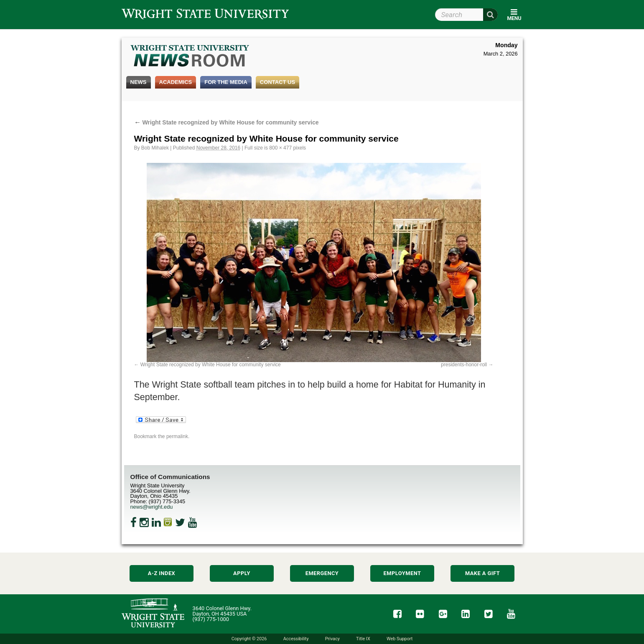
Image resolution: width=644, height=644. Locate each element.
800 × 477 (280, 148)
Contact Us (277, 82)
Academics (176, 82)
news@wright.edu (152, 507)
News (139, 82)
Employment (402, 573)
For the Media (226, 82)
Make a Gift (482, 573)
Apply (242, 573)
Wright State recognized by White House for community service (227, 122)
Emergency (322, 573)
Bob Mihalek (155, 148)
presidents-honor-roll (464, 365)
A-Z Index (162, 573)
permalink (177, 436)
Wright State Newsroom (190, 57)
